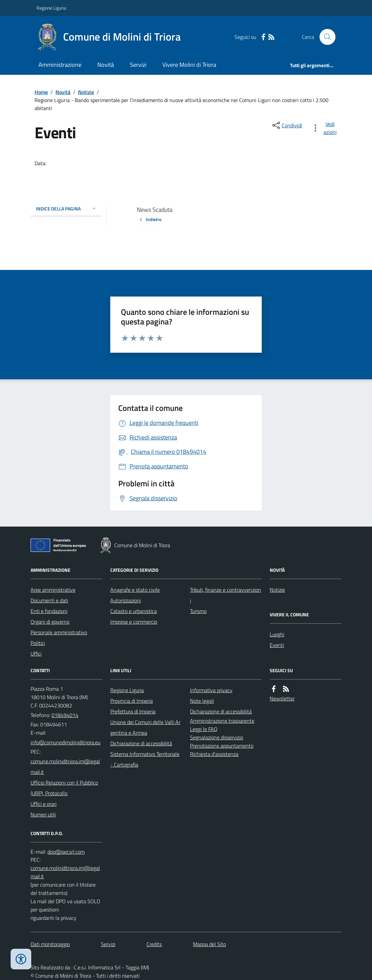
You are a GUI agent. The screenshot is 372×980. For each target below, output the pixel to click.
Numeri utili (43, 814)
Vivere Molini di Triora (189, 65)
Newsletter (282, 698)
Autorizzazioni (126, 600)
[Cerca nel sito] (325, 37)
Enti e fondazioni (49, 611)
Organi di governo (50, 622)
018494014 (65, 715)
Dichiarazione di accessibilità (141, 743)
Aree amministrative (53, 590)
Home (41, 92)
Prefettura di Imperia (133, 711)
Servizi (138, 65)
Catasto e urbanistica (134, 611)
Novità (106, 65)
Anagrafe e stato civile (135, 590)
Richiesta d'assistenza (214, 754)
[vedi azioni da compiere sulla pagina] (325, 128)
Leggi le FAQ (204, 729)
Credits (154, 944)
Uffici (36, 654)
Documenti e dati (49, 600)
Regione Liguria (51, 8)
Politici (38, 643)
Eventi (277, 645)
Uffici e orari (44, 804)
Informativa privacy (211, 690)
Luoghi (277, 634)
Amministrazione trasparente (222, 721)
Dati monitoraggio (50, 944)
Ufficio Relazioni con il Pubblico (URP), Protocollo (64, 788)
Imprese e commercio (134, 622)
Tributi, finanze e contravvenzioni (226, 595)
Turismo (198, 611)
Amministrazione (60, 65)
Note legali (202, 701)
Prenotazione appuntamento (222, 746)
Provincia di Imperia (132, 701)
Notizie (86, 92)
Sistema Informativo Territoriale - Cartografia (145, 759)
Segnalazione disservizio (217, 737)
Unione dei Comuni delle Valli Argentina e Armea (145, 727)
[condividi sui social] (287, 125)
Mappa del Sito (209, 944)
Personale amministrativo (59, 632)
